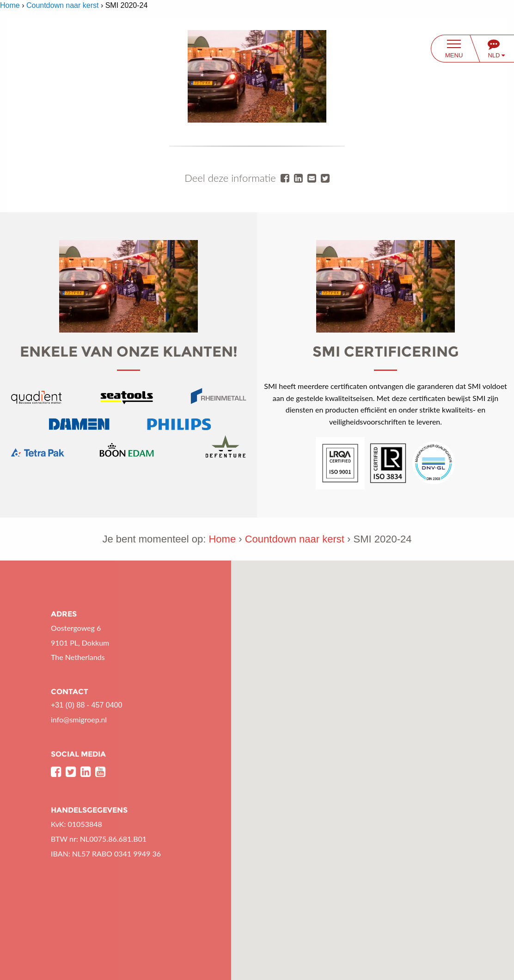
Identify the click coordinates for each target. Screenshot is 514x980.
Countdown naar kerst (63, 5)
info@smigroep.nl (79, 719)
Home (10, 5)
